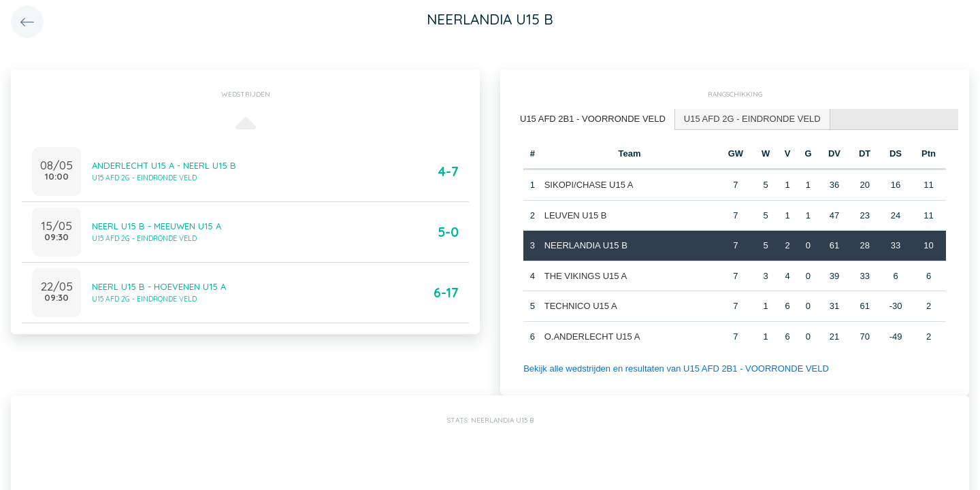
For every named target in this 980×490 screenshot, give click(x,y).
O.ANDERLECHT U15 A (592, 337)
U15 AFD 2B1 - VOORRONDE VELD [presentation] (593, 119)
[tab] (593, 119)
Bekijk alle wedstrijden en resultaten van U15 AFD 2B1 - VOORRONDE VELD (676, 369)
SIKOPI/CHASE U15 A (589, 185)
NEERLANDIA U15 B (586, 245)
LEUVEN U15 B (576, 215)
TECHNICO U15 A (581, 306)
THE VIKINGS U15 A (586, 276)
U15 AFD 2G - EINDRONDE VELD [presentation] (752, 119)
